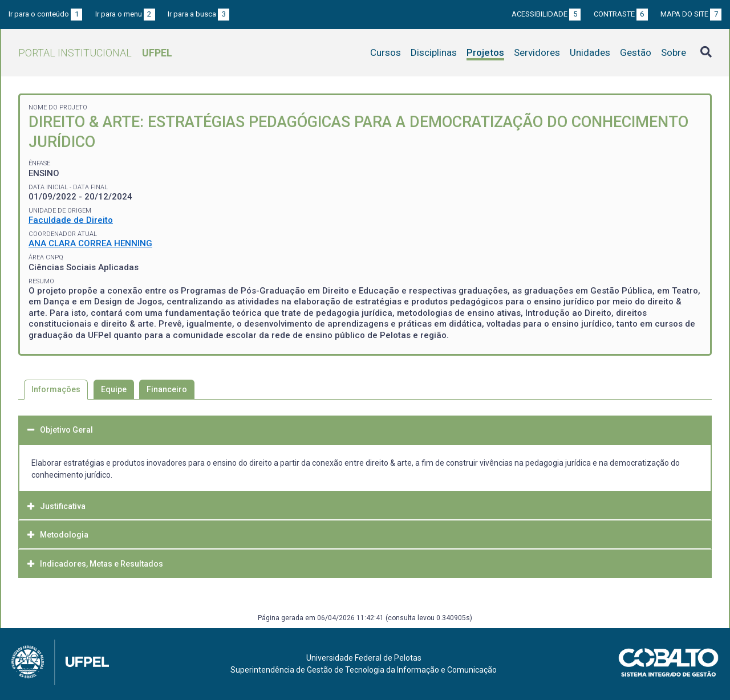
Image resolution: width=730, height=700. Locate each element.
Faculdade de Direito (71, 220)
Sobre (674, 52)
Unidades (590, 52)
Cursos (386, 52)
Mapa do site (691, 14)
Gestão (636, 52)
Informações (56, 389)
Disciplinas (434, 52)
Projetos (485, 52)
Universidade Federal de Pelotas (364, 658)
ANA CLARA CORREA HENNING (90, 243)
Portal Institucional (95, 53)
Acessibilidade (546, 14)
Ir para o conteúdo (45, 14)
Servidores (537, 52)
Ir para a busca (198, 14)
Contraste (621, 14)
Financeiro (167, 389)
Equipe (114, 389)
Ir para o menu (125, 14)
